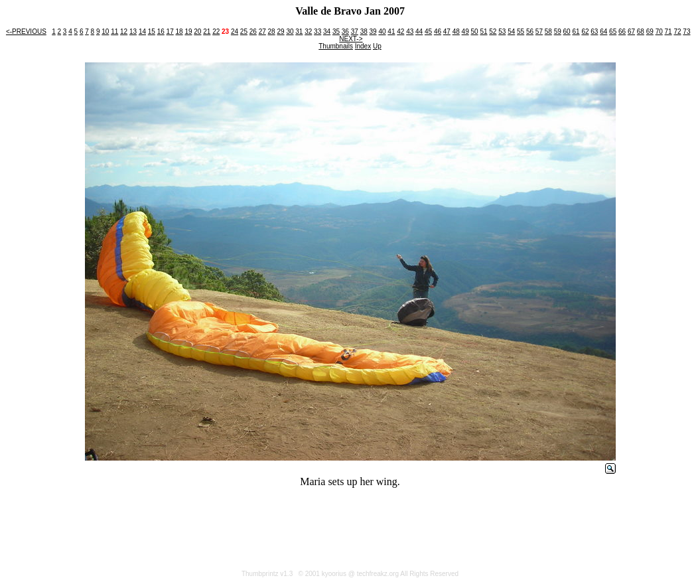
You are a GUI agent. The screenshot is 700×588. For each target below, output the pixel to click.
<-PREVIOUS (26, 32)
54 (511, 32)
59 (558, 32)
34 (327, 32)
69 (650, 32)
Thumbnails (336, 46)
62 (585, 32)
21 (207, 32)
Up (377, 46)
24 (235, 32)
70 (659, 32)
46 (438, 32)
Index (363, 46)
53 (502, 32)
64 (603, 32)
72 (677, 32)
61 (576, 32)
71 (668, 32)
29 (280, 32)
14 (142, 32)
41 (391, 32)
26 (253, 32)
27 (262, 32)
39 (373, 32)
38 (364, 32)
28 (272, 32)
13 (133, 32)
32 (308, 32)
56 (530, 32)
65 (613, 32)
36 (345, 32)
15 (152, 32)
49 (465, 32)
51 (483, 32)
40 (382, 32)
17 (170, 32)
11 (114, 32)
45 (428, 32)
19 (188, 32)
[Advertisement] (350, 528)
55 (521, 32)
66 (622, 32)
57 (539, 32)
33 (317, 32)
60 (567, 32)
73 (686, 32)
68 (641, 32)
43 (410, 32)
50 (475, 32)
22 (216, 32)
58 (548, 32)
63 (594, 32)
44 (419, 32)
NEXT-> (351, 39)
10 (105, 32)
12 (124, 32)
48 (456, 32)
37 (355, 32)
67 (631, 32)
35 (336, 32)
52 (493, 32)
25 (244, 32)
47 (447, 32)
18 (179, 32)
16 (161, 32)
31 (299, 32)
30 (290, 32)
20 (197, 32)
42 (400, 32)
